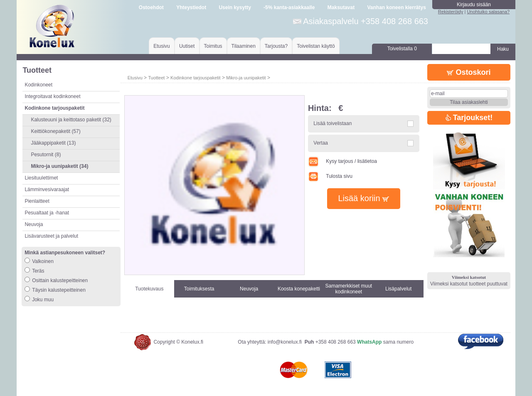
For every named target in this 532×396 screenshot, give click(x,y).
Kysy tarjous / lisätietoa (342, 161)
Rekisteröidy (451, 12)
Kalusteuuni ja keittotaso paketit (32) (71, 120)
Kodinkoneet (38, 85)
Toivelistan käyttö (316, 46)
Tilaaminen (244, 46)
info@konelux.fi (285, 342)
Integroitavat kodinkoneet (52, 96)
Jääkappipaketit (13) (53, 143)
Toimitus (213, 46)
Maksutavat (341, 7)
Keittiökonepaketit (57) (55, 131)
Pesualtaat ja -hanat (47, 213)
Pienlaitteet (37, 201)
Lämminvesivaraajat (47, 189)
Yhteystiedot (191, 7)
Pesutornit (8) (46, 155)
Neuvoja (34, 224)
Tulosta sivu (330, 176)
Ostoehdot (151, 7)
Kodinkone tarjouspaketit (195, 78)
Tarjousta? (276, 46)
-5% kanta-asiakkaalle (289, 7)
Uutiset (187, 46)
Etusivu (161, 46)
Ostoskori (469, 72)
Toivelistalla (402, 49)
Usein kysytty (235, 7)
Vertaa (321, 143)
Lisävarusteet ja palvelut (51, 236)
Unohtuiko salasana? (488, 12)
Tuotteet (156, 78)
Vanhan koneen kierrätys (396, 7)
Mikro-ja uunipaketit (246, 78)
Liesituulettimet (41, 178)
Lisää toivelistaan (332, 123)
